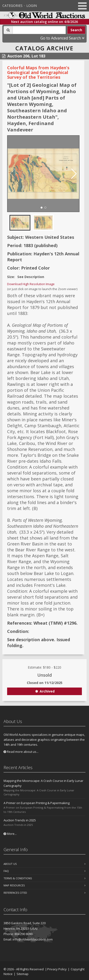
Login (32, 6)
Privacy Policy (57, 969)
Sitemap (23, 974)
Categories (12, 6)
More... (10, 834)
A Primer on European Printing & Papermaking (37, 803)
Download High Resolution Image (31, 284)
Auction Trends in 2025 (20, 820)
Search (76, 30)
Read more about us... (21, 752)
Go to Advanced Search (62, 38)
